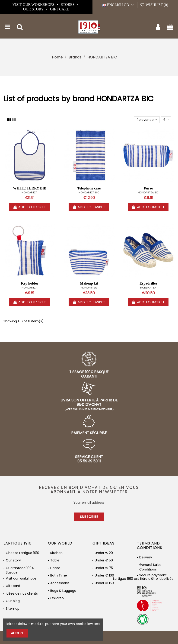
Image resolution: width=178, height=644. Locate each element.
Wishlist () (154, 5)
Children (57, 598)
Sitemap (13, 609)
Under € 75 (104, 568)
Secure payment (153, 575)
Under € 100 (104, 575)
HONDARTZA (30, 192)
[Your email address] (89, 503)
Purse (148, 188)
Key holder (30, 283)
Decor (55, 568)
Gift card (60, 9)
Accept (17, 633)
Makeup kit (89, 283)
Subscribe (89, 517)
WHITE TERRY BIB (30, 188)
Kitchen (56, 553)
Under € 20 (104, 553)
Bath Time (59, 575)
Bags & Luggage (63, 591)
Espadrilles (148, 283)
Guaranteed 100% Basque (20, 569)
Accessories (60, 583)
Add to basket (30, 207)
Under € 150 (104, 583)
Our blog (13, 601)
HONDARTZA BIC (89, 192)
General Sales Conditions (150, 566)
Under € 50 (104, 560)
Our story (34, 9)
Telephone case (89, 188)
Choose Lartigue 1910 (22, 553)
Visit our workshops (34, 5)
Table (55, 560)
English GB (119, 5)
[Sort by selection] (147, 120)
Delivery (146, 557)
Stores (68, 5)
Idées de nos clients (22, 594)
